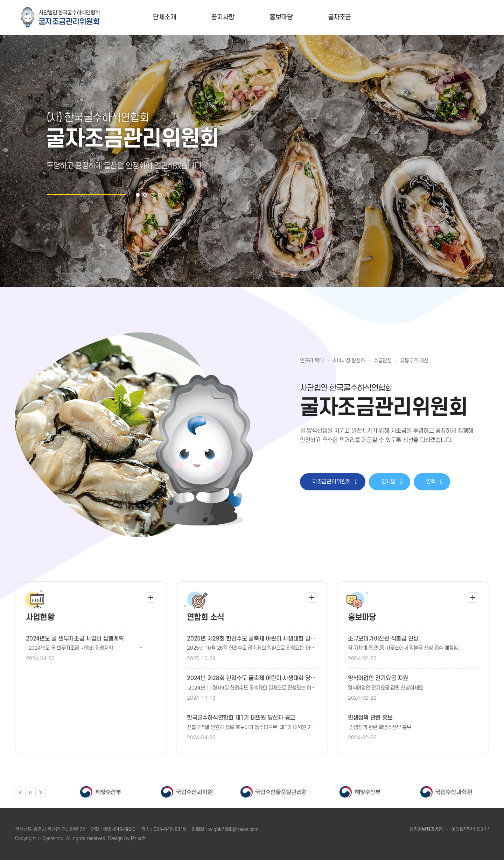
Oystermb (53, 838)
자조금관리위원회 (335, 482)
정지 (30, 792)
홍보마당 (281, 17)
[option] (252, 161)
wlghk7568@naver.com (233, 829)
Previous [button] (20, 792)
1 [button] (138, 195)
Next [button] (41, 792)
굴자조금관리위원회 (61, 18)
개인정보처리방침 (426, 829)
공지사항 (223, 17)
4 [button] (160, 195)
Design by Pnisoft (127, 838)
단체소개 (165, 17)
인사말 (392, 482)
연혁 (434, 482)
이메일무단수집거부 (470, 829)
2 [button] (145, 195)
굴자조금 (340, 17)
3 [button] (152, 195)
